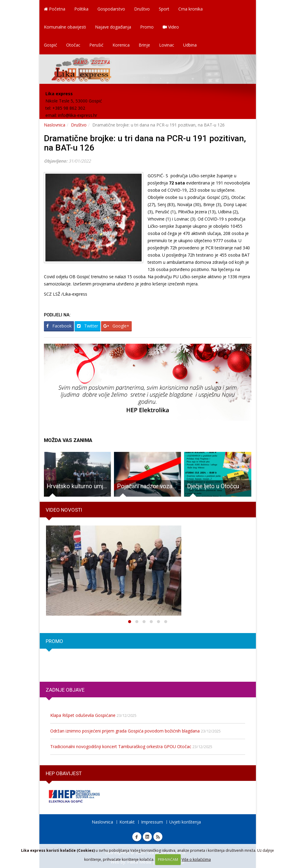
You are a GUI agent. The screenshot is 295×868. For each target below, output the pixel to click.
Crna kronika (191, 9)
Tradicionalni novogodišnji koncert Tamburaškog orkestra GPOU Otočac (121, 746)
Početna (55, 9)
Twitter (88, 326)
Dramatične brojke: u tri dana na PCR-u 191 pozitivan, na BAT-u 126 (145, 143)
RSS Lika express (158, 837)
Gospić (51, 45)
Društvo (142, 9)
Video (171, 27)
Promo (147, 27)
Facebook (59, 326)
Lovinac (167, 45)
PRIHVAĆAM (168, 859)
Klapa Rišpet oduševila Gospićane (83, 715)
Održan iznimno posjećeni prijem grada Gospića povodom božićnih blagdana (125, 731)
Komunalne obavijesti (65, 27)
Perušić (96, 45)
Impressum (152, 822)
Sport (164, 9)
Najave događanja (113, 27)
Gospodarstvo (111, 9)
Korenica (121, 45)
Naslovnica (55, 125)
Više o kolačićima (196, 859)
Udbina (190, 45)
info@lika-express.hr (78, 115)
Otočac (73, 45)
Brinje (144, 45)
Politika (81, 9)
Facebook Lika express (137, 837)
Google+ (116, 326)
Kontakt (127, 822)
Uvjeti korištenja (185, 822)
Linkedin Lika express (147, 837)
